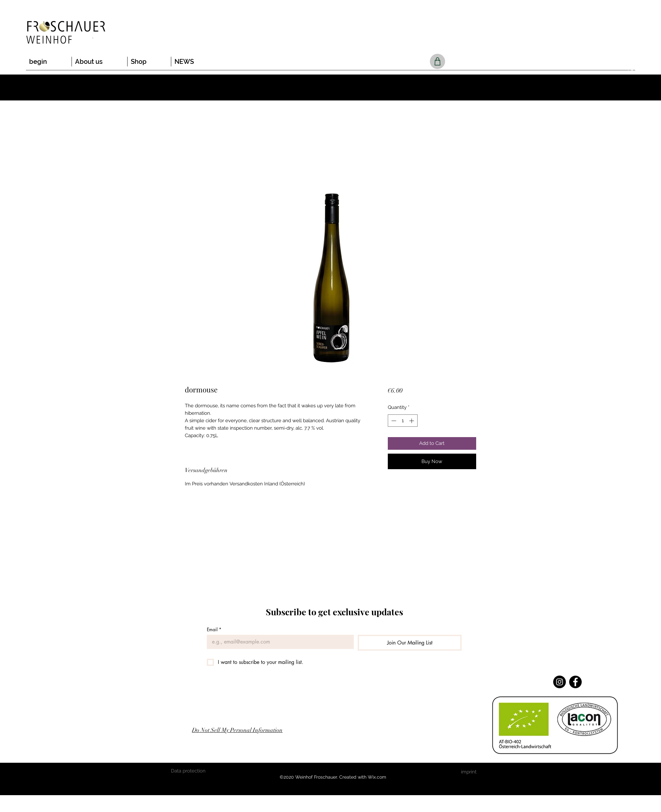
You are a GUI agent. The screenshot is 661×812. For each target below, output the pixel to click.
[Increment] (412, 421)
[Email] (278, 642)
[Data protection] (188, 771)
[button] (631, 70)
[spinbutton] (403, 421)
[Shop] (437, 61)
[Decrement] (393, 421)
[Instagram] (560, 682)
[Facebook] (575, 682)
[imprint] (469, 772)
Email (214, 629)
